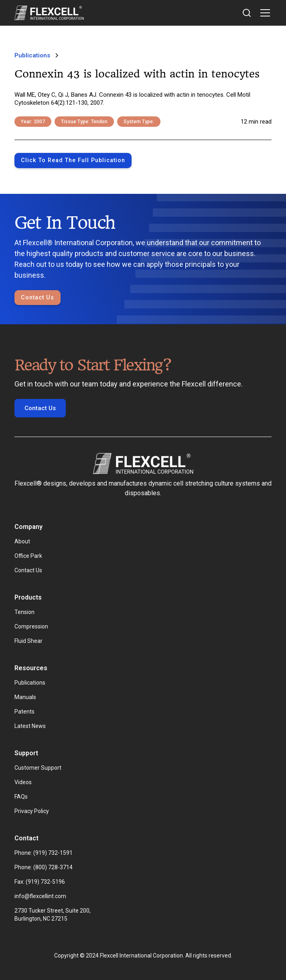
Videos (23, 782)
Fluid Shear (28, 641)
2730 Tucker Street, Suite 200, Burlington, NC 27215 (53, 915)
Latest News (30, 726)
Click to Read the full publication (73, 160)
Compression (31, 626)
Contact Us (38, 298)
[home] (49, 13)
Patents (24, 712)
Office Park (28, 556)
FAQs (21, 797)
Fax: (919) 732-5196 (40, 882)
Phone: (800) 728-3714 (44, 867)
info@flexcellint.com (40, 896)
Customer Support (38, 768)
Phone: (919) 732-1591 (44, 853)
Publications (30, 683)
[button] (264, 13)
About (22, 541)
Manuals (25, 697)
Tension (24, 612)
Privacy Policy (32, 811)
